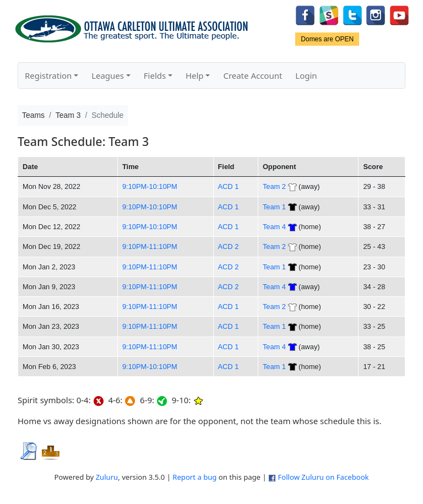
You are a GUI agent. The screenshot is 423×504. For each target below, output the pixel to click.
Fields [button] (155, 75)
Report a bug (194, 477)
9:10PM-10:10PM (150, 186)
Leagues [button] (108, 75)
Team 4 (274, 227)
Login (306, 75)
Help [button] (195, 75)
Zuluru (107, 477)
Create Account (253, 75)
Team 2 (274, 186)
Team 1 (274, 207)
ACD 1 (229, 186)
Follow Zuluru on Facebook (323, 477)
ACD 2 (229, 246)
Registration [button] (48, 75)
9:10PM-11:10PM (150, 246)
